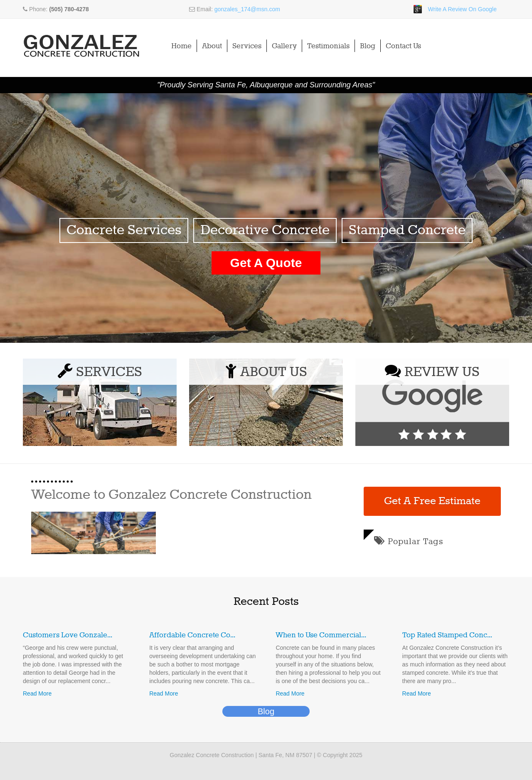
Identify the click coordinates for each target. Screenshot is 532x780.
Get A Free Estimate (432, 501)
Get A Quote (266, 263)
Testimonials (328, 46)
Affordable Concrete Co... (192, 635)
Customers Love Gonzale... (68, 635)
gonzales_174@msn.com (247, 9)
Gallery (284, 46)
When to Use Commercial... (321, 635)
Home (181, 46)
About (212, 46)
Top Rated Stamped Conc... (447, 635)
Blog (368, 46)
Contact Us (403, 46)
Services (247, 46)
